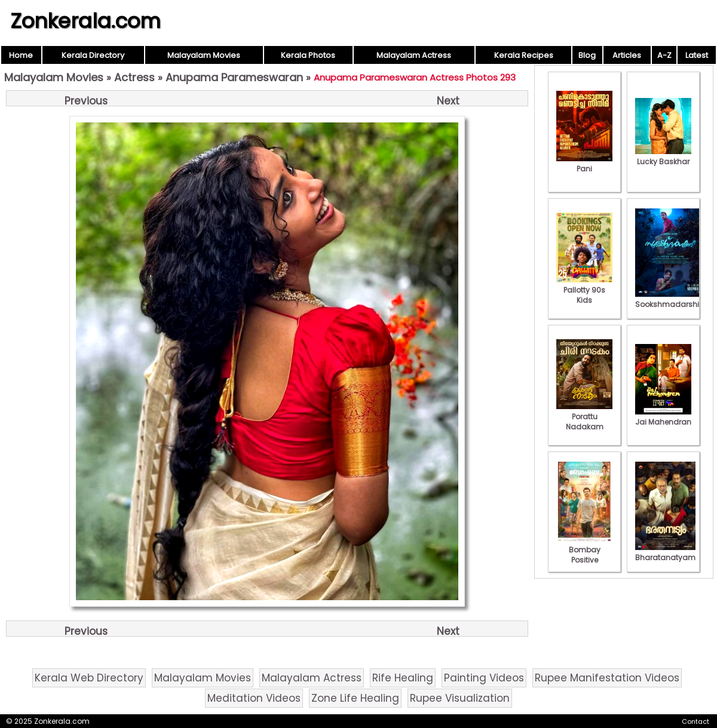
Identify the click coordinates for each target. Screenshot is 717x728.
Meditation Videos (254, 698)
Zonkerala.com (85, 21)
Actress (134, 77)
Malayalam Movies (204, 55)
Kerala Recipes (524, 55)
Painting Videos (484, 678)
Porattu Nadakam (584, 417)
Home (21, 55)
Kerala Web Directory (89, 678)
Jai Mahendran (663, 417)
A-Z (664, 55)
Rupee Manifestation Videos (607, 678)
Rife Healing (403, 678)
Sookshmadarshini (670, 299)
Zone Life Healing (355, 698)
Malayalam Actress (414, 55)
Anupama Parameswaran (234, 77)
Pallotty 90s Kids (584, 290)
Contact (695, 721)
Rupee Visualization (460, 698)
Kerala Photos (308, 55)
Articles (627, 55)
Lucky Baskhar (663, 156)
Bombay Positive (584, 550)
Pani (584, 164)
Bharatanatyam (665, 552)
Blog (587, 55)
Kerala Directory (93, 55)
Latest (697, 55)
